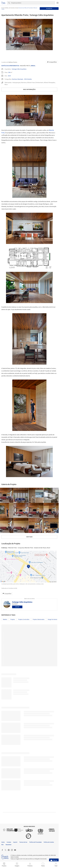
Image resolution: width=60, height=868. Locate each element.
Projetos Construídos (24, 619)
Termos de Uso (21, 8)
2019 (9, 76)
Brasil (33, 66)
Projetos (13, 619)
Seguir (17, 607)
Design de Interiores (53, 619)
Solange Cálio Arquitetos (19, 69)
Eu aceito (49, 9)
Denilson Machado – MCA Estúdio (22, 79)
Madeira (5, 619)
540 (9, 72)
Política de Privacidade (28, 8)
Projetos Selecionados (39, 619)
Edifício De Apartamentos (10, 66)
